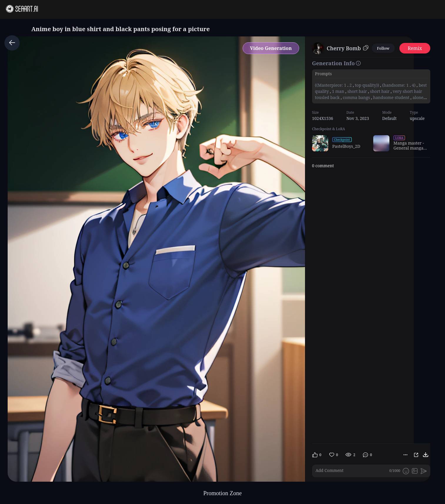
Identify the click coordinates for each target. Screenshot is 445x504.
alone (418, 97)
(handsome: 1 (395, 85)
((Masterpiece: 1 (331, 85)
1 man (338, 91)
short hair (357, 91)
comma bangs (356, 97)
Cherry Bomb (344, 48)
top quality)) (367, 85)
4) (414, 85)
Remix (415, 48)
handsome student (391, 97)
